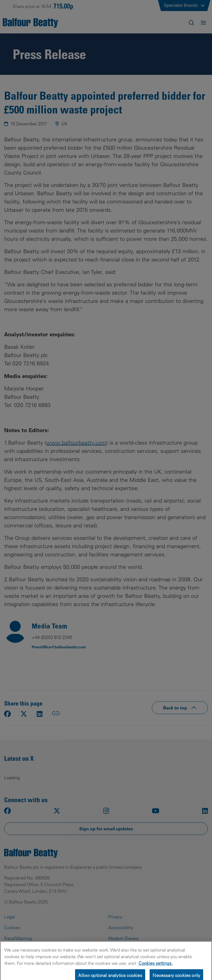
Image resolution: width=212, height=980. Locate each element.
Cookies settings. (156, 967)
